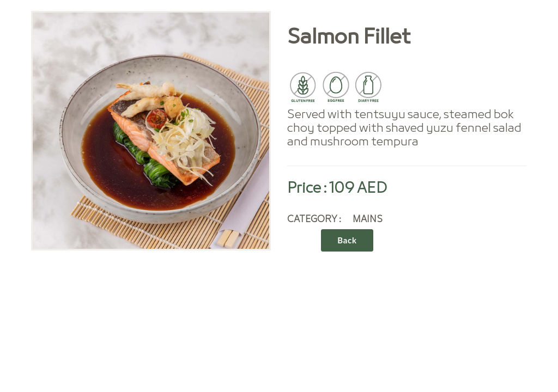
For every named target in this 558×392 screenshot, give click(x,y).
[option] (151, 131)
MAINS (368, 220)
